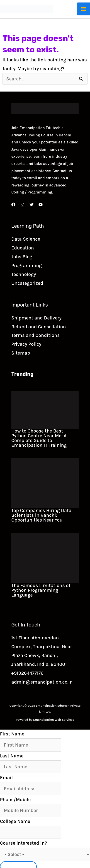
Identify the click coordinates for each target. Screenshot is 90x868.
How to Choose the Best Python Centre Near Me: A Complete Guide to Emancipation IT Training (39, 438)
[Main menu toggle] (84, 9)
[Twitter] (32, 205)
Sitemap (21, 353)
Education (23, 248)
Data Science (26, 239)
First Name (12, 734)
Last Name (12, 756)
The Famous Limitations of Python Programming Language (41, 590)
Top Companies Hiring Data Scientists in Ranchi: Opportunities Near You (41, 515)
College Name (15, 821)
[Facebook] (13, 205)
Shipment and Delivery (36, 318)
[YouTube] (41, 205)
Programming (27, 266)
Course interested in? (24, 843)
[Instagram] (22, 205)
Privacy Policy (26, 344)
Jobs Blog (22, 257)
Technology (24, 274)
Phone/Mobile (15, 800)
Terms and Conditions (35, 335)
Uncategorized (27, 283)
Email (6, 778)
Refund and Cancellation (39, 327)
